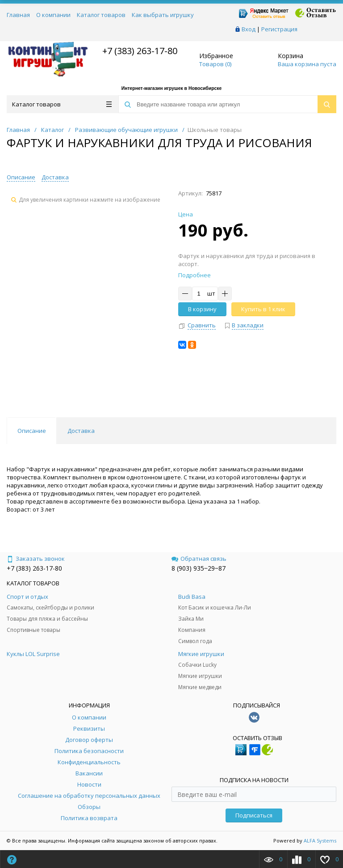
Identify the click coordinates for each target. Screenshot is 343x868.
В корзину (202, 309)
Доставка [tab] (81, 431)
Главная (18, 15)
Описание (21, 177)
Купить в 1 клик (263, 309)
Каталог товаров (101, 15)
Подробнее (195, 275)
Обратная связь (199, 559)
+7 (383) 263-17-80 (139, 51)
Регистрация (279, 29)
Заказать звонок (36, 559)
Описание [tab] (32, 431)
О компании (53, 15)
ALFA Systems (320, 840)
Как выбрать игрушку (163, 15)
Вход (249, 29)
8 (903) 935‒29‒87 (199, 568)
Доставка (55, 177)
